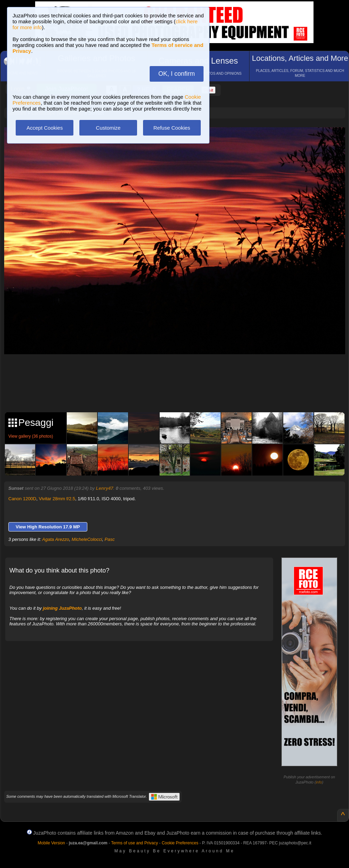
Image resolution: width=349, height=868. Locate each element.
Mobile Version (51, 843)
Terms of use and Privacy (134, 843)
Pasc (110, 539)
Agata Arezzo (56, 539)
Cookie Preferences (180, 843)
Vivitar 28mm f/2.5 (57, 499)
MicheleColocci (87, 539)
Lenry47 (105, 488)
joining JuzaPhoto (62, 608)
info (319, 782)
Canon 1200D (22, 499)
